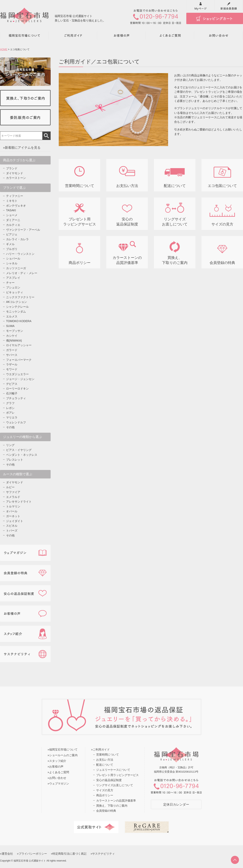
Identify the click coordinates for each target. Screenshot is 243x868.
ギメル (10, 244)
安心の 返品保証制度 (127, 222)
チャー (10, 283)
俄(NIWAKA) (14, 341)
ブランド (12, 168)
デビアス (12, 384)
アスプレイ (13, 278)
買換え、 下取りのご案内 (175, 260)
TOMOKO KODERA (19, 321)
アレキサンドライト (19, 502)
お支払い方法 (127, 186)
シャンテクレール (17, 307)
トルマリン (13, 506)
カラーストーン (16, 178)
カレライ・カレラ (17, 239)
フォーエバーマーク (19, 360)
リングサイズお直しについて (115, 785)
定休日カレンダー (176, 804)
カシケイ (12, 336)
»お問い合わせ (57, 778)
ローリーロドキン (17, 389)
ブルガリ (12, 249)
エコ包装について (222, 186)
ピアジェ (12, 234)
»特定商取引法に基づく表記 (69, 854)
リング (10, 445)
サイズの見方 (222, 224)
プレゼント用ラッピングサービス (117, 775)
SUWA (10, 326)
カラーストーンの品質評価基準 (116, 801)
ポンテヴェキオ (16, 206)
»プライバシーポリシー (32, 854)
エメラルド (13, 497)
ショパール (13, 258)
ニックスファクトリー (20, 297)
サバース (12, 355)
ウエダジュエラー (17, 374)
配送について (175, 186)
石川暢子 (12, 393)
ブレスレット (15, 460)
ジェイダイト (15, 521)
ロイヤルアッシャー (19, 345)
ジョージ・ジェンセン (20, 379)
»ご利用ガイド (100, 749)
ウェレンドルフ (16, 422)
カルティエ (13, 225)
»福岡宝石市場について (63, 749)
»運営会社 (6, 854)
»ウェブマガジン (58, 784)
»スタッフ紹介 (57, 761)
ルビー (10, 487)
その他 (10, 427)
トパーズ (12, 531)
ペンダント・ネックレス (22, 455)
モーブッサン (15, 331)
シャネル (12, 263)
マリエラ (12, 417)
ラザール (12, 364)
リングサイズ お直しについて (175, 222)
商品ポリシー (80, 263)
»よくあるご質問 (58, 772)
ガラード (12, 350)
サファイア (13, 492)
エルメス (12, 316)
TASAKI (11, 210)
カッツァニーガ (16, 268)
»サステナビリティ (103, 854)
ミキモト (12, 201)
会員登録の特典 (222, 263)
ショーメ (12, 215)
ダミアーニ (13, 220)
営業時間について (80, 186)
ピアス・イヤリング (19, 450)
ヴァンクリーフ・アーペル (23, 230)
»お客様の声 (55, 767)
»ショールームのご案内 (63, 755)
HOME (4, 49)
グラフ (10, 403)
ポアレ (10, 413)
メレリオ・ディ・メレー (22, 273)
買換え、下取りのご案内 (112, 806)
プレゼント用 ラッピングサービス (80, 222)
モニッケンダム (16, 312)
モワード (12, 369)
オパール (12, 511)
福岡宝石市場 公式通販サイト (30, 861)
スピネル (12, 526)
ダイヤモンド (15, 173)
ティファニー (15, 196)
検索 (46, 136)
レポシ (10, 408)
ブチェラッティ (16, 398)
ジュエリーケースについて (113, 770)
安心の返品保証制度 (109, 780)
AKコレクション (17, 302)
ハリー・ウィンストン (20, 254)
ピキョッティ (15, 292)
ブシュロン (13, 287)
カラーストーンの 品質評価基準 (127, 260)
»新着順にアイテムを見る (22, 148)
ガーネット (13, 516)
